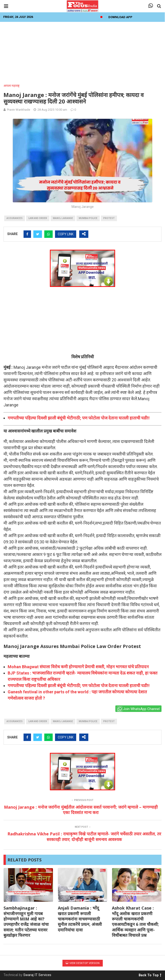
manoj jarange (63, 218)
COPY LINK (66, 234)
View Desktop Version (83, 963)
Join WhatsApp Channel (138, 709)
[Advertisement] (82, 51)
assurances (15, 218)
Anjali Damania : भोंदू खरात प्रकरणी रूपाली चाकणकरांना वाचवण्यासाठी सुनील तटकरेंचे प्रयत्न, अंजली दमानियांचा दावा (80, 919)
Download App (120, 17)
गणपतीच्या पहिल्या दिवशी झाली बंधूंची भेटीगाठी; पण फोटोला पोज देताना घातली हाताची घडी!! (79, 418)
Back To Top (150, 974)
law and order (38, 218)
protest (109, 218)
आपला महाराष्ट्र (12, 86)
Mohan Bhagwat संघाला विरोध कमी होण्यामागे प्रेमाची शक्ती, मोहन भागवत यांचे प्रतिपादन (78, 667)
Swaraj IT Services (37, 975)
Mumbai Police (88, 218)
